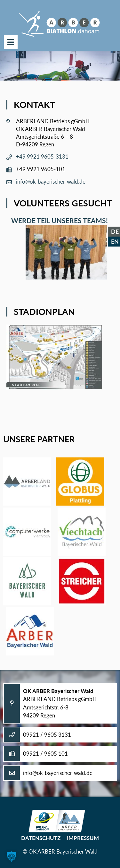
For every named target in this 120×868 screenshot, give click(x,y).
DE (115, 231)
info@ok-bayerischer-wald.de (51, 182)
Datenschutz (41, 838)
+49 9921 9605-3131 (42, 156)
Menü (11, 42)
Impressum (83, 838)
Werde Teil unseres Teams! (58, 220)
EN (115, 241)
